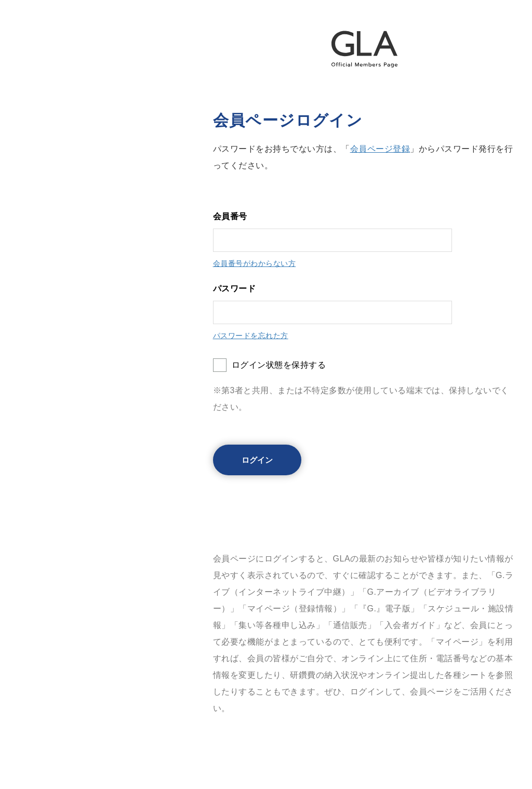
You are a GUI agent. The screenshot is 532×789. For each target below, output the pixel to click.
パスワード (235, 289)
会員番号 (230, 216)
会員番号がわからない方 (255, 263)
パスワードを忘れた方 (251, 336)
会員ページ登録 (380, 149)
